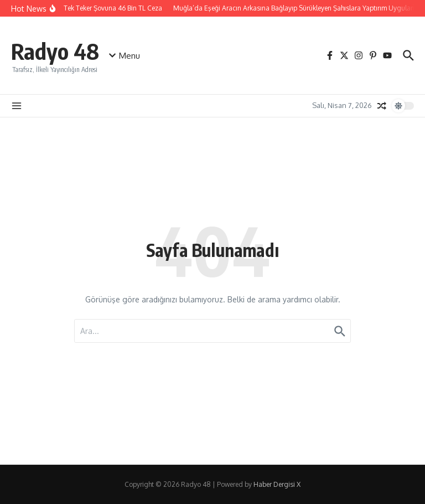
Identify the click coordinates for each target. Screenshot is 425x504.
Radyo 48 (55, 51)
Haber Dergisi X (277, 484)
